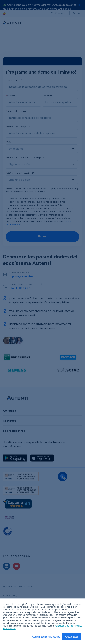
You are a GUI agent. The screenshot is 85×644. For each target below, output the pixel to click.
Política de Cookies (64, 626)
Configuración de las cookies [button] (46, 637)
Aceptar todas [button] (72, 637)
